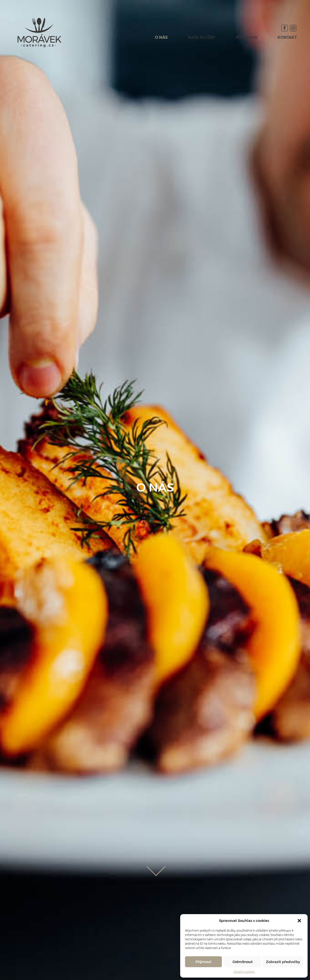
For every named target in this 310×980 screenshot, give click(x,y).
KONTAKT (287, 37)
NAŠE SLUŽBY (202, 37)
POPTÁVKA (246, 37)
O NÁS (161, 37)
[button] (300, 921)
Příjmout (203, 962)
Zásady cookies (244, 972)
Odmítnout (243, 962)
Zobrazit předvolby (283, 962)
